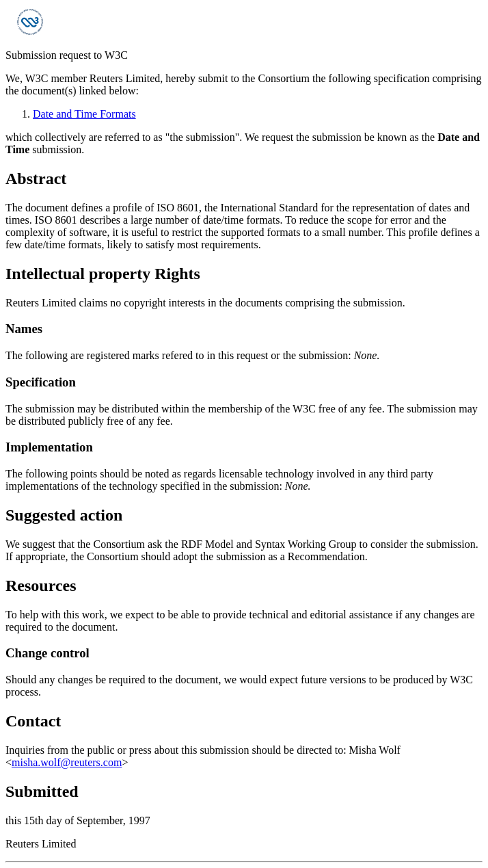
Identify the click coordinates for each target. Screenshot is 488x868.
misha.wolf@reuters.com (67, 762)
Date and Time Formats (84, 114)
